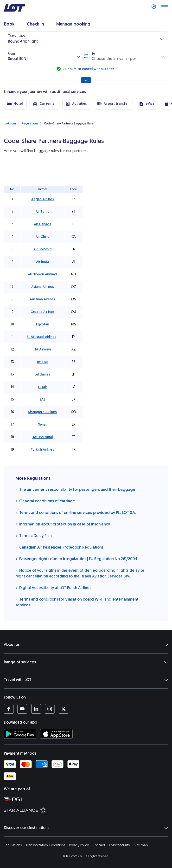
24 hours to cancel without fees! (88, 69)
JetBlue (43, 362)
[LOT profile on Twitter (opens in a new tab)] (63, 709)
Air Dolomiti (42, 249)
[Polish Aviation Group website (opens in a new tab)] (87, 799)
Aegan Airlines (43, 199)
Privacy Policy (79, 845)
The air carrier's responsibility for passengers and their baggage (75, 489)
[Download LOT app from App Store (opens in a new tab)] (56, 734)
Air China (43, 237)
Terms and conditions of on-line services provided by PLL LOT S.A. (76, 512)
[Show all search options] (86, 80)
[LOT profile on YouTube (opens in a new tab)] (22, 709)
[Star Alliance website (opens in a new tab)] (87, 810)
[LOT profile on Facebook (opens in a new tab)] (9, 709)
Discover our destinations (86, 828)
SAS (42, 399)
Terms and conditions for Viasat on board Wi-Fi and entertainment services (77, 602)
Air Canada (43, 224)
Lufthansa (42, 374)
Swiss (42, 424)
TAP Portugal (43, 437)
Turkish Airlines (42, 450)
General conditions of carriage (45, 501)
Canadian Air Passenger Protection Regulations (59, 547)
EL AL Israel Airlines (41, 337)
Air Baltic (42, 212)
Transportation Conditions (45, 845)
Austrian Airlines (42, 299)
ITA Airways (42, 349)
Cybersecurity (120, 845)
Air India (42, 262)
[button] (86, 39)
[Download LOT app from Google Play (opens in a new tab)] (20, 734)
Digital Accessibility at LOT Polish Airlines (53, 587)
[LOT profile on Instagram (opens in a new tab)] (50, 709)
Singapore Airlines (42, 412)
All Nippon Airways (43, 274)
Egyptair (43, 324)
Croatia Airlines (43, 312)
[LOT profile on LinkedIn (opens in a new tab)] (36, 709)
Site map (141, 845)
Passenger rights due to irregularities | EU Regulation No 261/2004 (76, 559)
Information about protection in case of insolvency (63, 524)
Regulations (13, 845)
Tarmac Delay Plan (34, 535)
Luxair (42, 387)
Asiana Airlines (43, 287)
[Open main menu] (165, 8)
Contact (99, 845)
